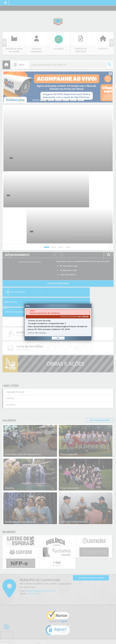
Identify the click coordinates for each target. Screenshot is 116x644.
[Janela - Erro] (58, 322)
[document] (58, 322)
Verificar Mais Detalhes (37, 333)
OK (58, 338)
